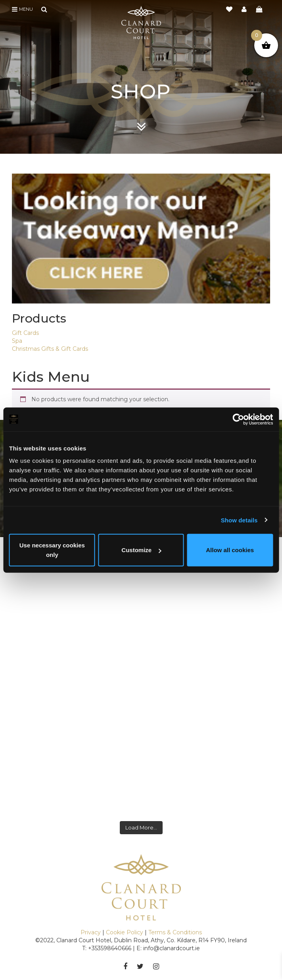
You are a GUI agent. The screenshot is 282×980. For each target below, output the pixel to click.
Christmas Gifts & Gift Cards (50, 349)
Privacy (91, 932)
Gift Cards (25, 333)
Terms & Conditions (175, 932)
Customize (141, 550)
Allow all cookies (230, 550)
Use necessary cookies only (52, 550)
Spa (17, 341)
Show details (239, 520)
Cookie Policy (125, 932)
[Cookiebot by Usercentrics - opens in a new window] (238, 419)
